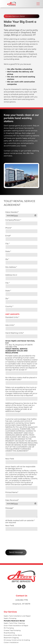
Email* (8, 236)
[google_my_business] (24, 571)
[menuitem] (21, 600)
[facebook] (19, 571)
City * (7, 244)
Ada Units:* (10, 325)
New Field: (10, 459)
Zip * (7, 259)
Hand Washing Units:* (15, 333)
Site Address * (11, 267)
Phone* (8, 228)
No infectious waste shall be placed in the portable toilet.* (21, 379)
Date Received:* (12, 500)
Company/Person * (13, 220)
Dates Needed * (12, 212)
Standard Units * (12, 317)
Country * (9, 306)
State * (8, 251)
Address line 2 (11, 275)
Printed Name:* (12, 492)
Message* (9, 508)
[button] (38, 4)
